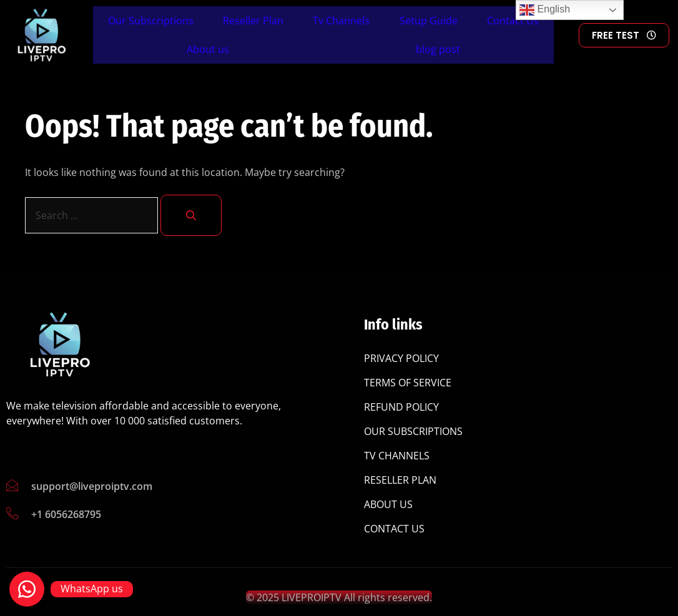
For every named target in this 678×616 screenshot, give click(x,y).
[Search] (191, 215)
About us (208, 49)
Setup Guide (429, 21)
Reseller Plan (253, 21)
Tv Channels (341, 21)
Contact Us (513, 21)
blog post (438, 49)
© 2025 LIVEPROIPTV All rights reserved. (339, 602)
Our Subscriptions (151, 21)
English (545, 10)
